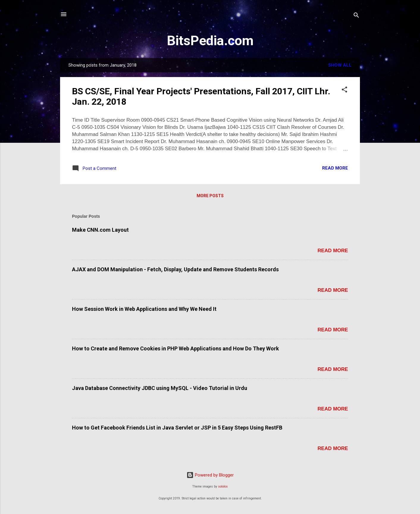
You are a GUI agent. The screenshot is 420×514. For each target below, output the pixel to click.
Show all (340, 65)
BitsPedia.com (210, 41)
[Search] (356, 16)
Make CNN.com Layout (100, 230)
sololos (223, 486)
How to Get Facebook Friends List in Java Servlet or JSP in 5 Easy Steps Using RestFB (177, 428)
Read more (335, 168)
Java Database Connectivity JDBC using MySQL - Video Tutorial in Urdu (160, 388)
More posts (210, 196)
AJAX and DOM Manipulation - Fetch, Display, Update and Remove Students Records (175, 269)
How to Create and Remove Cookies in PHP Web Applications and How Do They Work (175, 348)
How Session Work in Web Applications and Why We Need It (144, 309)
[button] (344, 91)
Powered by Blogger (210, 475)
